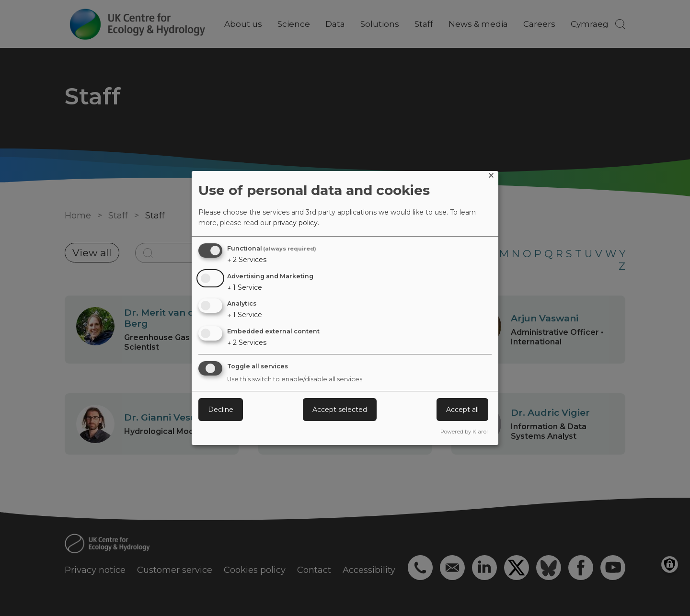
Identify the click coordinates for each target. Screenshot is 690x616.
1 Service (245, 287)
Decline (221, 410)
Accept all (462, 410)
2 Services (247, 260)
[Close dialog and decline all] (491, 177)
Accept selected (340, 410)
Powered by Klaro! (464, 432)
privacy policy (295, 223)
